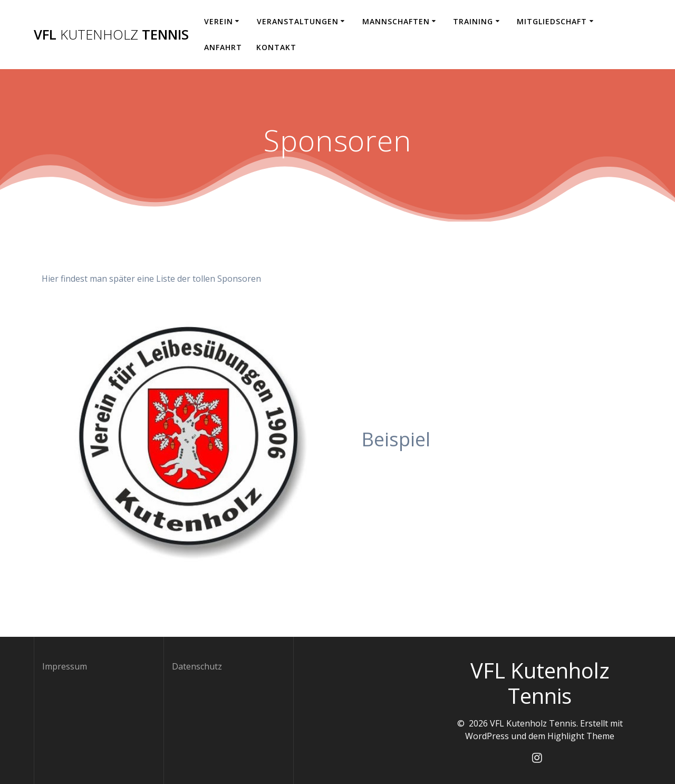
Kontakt (276, 47)
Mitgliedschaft (552, 21)
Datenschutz (197, 666)
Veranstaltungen (298, 21)
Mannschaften (396, 21)
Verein (219, 21)
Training (473, 21)
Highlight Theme (581, 736)
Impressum (65, 666)
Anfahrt (223, 47)
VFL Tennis (111, 35)
